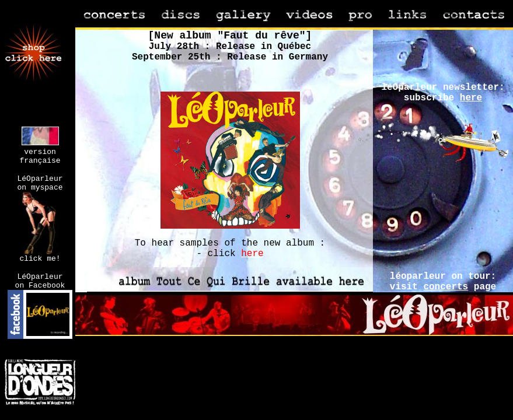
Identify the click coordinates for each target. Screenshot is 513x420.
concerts (446, 287)
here (471, 98)
